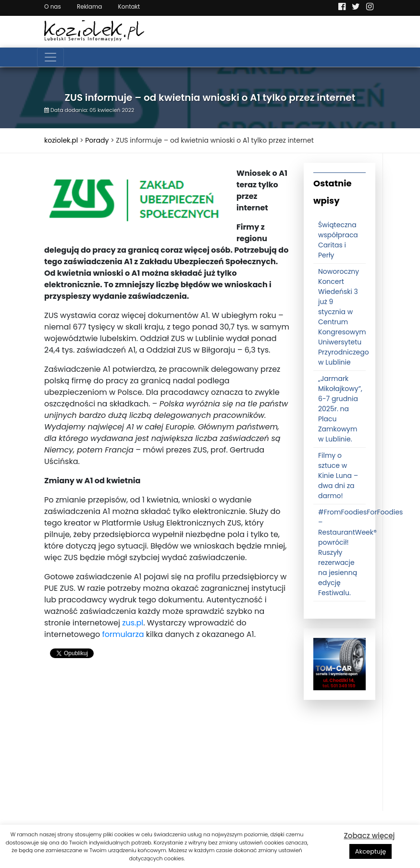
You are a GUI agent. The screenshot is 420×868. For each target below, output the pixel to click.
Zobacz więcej (369, 836)
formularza (123, 634)
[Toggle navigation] (50, 57)
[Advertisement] (167, 744)
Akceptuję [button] (371, 851)
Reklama (89, 6)
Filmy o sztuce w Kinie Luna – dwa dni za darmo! (338, 476)
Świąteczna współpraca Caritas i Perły (338, 240)
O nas (53, 6)
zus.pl (133, 623)
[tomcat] (340, 664)
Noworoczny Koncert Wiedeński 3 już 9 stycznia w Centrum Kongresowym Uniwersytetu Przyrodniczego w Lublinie (344, 317)
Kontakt (129, 6)
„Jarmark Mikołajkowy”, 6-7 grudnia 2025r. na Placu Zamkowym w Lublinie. (340, 409)
